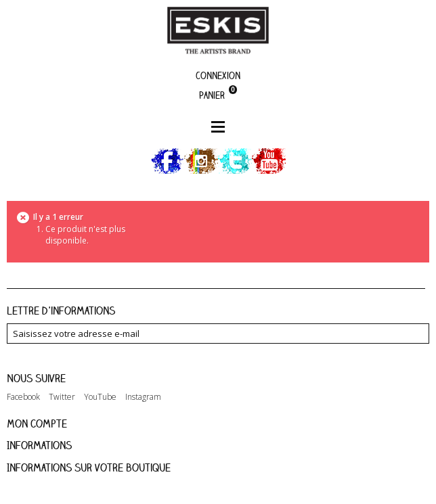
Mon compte (37, 423)
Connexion (218, 75)
